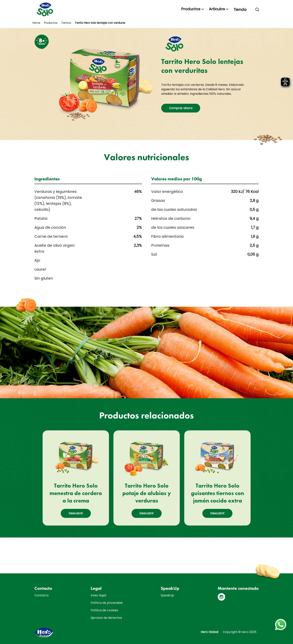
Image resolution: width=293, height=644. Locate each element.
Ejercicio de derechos (106, 618)
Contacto (41, 595)
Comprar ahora (181, 108)
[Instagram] (221, 597)
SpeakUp (167, 595)
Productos (191, 9)
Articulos (217, 9)
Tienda (240, 10)
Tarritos (66, 23)
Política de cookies (104, 610)
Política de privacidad (107, 603)
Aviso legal (98, 595)
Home (36, 23)
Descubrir (76, 513)
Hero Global (209, 632)
